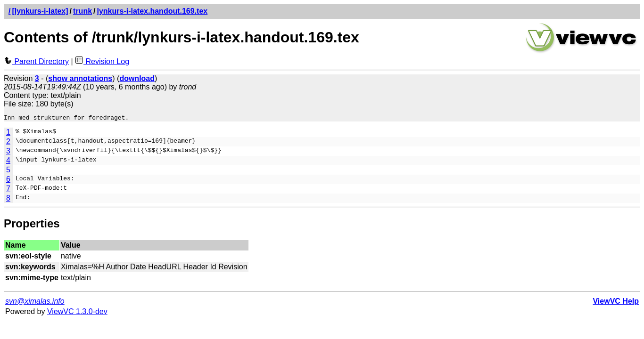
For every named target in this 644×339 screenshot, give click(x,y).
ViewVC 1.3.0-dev (77, 313)
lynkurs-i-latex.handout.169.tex (153, 11)
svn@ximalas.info (35, 303)
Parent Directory (36, 61)
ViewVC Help (616, 303)
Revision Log (102, 61)
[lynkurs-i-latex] (40, 11)
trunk (83, 11)
